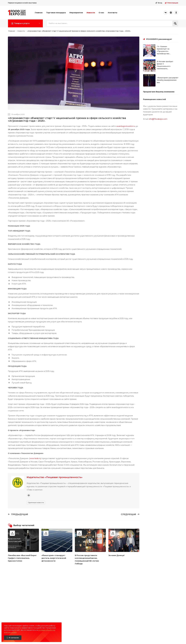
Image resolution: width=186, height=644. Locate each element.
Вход (159, 3)
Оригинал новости (36, 502)
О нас (101, 13)
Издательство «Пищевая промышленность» (55, 477)
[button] (25, 23)
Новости (91, 13)
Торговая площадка (56, 13)
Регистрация (171, 3)
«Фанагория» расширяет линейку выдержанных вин (168, 80)
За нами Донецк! (116, 555)
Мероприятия (76, 13)
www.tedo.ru (35, 458)
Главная (39, 13)
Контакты (113, 13)
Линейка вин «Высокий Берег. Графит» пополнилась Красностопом (22, 558)
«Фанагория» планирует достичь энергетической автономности (54, 558)
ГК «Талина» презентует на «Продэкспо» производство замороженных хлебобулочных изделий (164, 53)
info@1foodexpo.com (158, 119)
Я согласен (14, 638)
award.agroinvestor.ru (126, 126)
